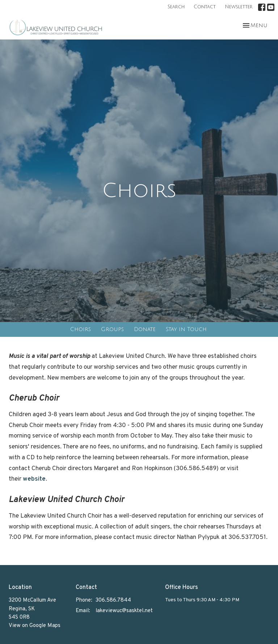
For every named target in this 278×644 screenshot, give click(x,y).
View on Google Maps (35, 626)
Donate (145, 329)
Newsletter (239, 7)
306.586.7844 (113, 600)
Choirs (81, 329)
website (34, 479)
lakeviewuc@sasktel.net (124, 611)
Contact (205, 7)
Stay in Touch (186, 329)
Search (176, 7)
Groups (112, 329)
